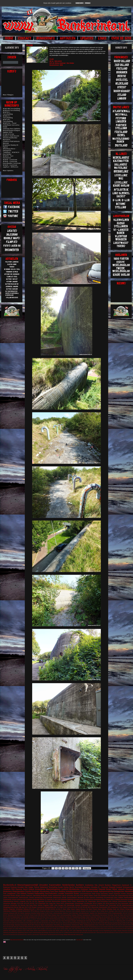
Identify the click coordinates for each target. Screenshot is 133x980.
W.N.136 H (102, 925)
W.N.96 (54, 935)
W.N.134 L (94, 933)
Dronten (131, 899)
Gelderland (44, 887)
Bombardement (94, 927)
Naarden (78, 905)
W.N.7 (38, 935)
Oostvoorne (26, 911)
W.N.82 (80, 907)
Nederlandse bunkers (73, 885)
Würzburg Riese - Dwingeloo (10, 150)
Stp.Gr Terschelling (76, 887)
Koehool (50, 931)
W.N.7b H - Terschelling (8, 113)
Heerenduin (125, 903)
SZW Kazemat (87, 891)
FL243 (47, 913)
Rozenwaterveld (13, 897)
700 (89, 927)
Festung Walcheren (60, 911)
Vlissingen (129, 889)
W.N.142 (75, 907)
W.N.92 (32, 903)
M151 (62, 903)
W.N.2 (131, 933)
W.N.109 (12, 923)
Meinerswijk (71, 905)
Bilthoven (37, 911)
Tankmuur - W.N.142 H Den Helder (11, 153)
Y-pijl (22, 917)
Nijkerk (42, 925)
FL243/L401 (26, 915)
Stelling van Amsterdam (104, 917)
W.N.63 (114, 929)
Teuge (117, 917)
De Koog (116, 919)
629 (99, 923)
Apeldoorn (28, 913)
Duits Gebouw (113, 901)
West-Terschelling (102, 901)
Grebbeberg (99, 897)
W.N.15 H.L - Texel (10, 123)
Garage (61, 905)
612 (77, 919)
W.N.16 (126, 915)
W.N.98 (119, 905)
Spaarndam (93, 917)
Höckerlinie (7, 903)
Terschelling (53, 887)
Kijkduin (6, 909)
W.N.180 (76, 895)
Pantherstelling (128, 897)
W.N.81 (53, 909)
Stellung (26, 909)
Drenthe (28, 891)
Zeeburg (78, 935)
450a (10, 931)
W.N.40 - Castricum (10, 165)
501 (24, 899)
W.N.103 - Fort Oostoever (8, 157)
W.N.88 (50, 935)
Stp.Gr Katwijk (53, 929)
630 (109, 907)
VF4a (79, 929)
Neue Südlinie (119, 897)
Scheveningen (79, 903)
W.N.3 (102, 929)
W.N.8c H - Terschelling (8, 117)
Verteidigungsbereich (73, 891)
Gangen (34, 907)
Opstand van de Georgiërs (88, 911)
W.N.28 (5, 917)
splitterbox (6, 931)
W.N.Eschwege (60, 935)
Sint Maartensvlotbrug (101, 913)
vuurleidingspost (70, 919)
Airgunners (14, 931)
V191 (73, 929)
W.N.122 (23, 923)
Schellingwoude (81, 921)
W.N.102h (6, 923)
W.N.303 (70, 923)
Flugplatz (46, 905)
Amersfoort (69, 893)
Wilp (74, 935)
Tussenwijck (123, 917)
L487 (71, 931)
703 (36, 903)
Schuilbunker (88, 903)
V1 (54, 899)
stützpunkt (12, 913)
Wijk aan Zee (23, 907)
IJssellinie (7, 889)
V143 (57, 933)
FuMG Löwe (54, 905)
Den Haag (49, 903)
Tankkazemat (75, 925)
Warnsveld (11, 915)
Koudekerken (19, 921)
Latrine (5, 897)
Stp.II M (113, 917)
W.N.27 (35, 919)
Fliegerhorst (116, 885)
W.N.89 (48, 927)
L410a (65, 931)
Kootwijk (5, 929)
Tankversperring (123, 895)
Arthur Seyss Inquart (73, 909)
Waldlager (62, 927)
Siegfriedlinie (81, 901)
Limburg (20, 911)
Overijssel (84, 889)
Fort (5, 893)
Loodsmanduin (44, 921)
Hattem (104, 909)
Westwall (80, 897)
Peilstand (79, 915)
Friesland (30, 893)
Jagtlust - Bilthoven (11, 167)
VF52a (110, 913)
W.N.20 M (6, 935)
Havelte (64, 897)
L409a (61, 931)
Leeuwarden (41, 907)
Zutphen (100, 903)
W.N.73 (113, 899)
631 (79, 919)
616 (15, 915)
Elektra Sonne (50, 911)
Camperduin (114, 907)
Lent (13, 929)
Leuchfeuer (36, 921)
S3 (97, 905)
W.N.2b (131, 895)
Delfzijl (38, 913)
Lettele (17, 929)
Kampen (16, 901)
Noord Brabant (52, 915)
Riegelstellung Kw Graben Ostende (113, 931)
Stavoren (27, 933)
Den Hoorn (46, 917)
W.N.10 (13, 919)
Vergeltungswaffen (117, 913)
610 (97, 923)
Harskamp (18, 925)
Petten (74, 901)
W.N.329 (58, 899)
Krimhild (10, 929)
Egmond (92, 897)
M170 (42, 915)
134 (33, 901)
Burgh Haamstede (102, 894)
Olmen (69, 901)
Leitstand (14, 911)
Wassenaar (95, 907)
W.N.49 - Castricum (10, 160)
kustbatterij (32, 917)
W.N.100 (131, 921)
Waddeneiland (16, 917)
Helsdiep (110, 909)
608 (16, 913)
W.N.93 (10, 917)
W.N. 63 (125, 921)
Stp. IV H (57, 907)
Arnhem (123, 894)
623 (41, 917)
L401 (24, 921)
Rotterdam (125, 931)
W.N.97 (5, 915)
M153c (20, 929)
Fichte (51, 913)
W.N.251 (15, 935)
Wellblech (68, 927)
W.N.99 (57, 927)
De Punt (118, 903)
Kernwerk (77, 899)
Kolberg (12, 921)
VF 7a (63, 933)
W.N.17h (6, 927)
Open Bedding (60, 891)
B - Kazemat (103, 887)
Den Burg (29, 905)
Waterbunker (57, 897)
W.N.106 (84, 933)
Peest (63, 921)
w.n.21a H (59, 909)
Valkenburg (119, 921)
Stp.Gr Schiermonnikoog (35, 933)
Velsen (9, 919)
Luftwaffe (78, 911)
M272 (33, 925)
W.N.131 (48, 923)
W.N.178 (131, 925)
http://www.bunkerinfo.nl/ (17, 940)
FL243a (123, 923)
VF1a (128, 917)
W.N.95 (52, 919)
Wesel (79, 923)
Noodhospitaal (49, 925)
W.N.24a (11, 935)
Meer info (80, 3)
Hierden (36, 931)
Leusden (61, 893)
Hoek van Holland (119, 909)
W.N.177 (123, 933)
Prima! (88, 3)
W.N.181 (11, 927)
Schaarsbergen (69, 903)
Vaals (5, 919)
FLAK (120, 907)
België (98, 919)
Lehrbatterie (29, 921)
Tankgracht (102, 921)
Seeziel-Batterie (72, 897)
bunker (76, 893)
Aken (64, 909)
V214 (60, 933)
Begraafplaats (91, 919)
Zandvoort (125, 885)
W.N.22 (22, 927)
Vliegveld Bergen (105, 889)
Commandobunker (85, 894)
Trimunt (69, 907)
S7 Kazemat (49, 899)
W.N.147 (125, 913)
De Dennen (22, 905)
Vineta (71, 933)
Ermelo (43, 913)
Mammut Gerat (67, 913)
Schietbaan (19, 909)
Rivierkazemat (88, 899)
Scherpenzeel (128, 887)
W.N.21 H (29, 919)
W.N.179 (127, 933)
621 (36, 901)
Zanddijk (26, 917)
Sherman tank (104, 905)
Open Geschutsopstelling (64, 915)
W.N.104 (75, 933)
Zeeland (119, 887)
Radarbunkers (57, 895)
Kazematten (55, 885)
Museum (38, 925)
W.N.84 (131, 911)
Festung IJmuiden (17, 887)
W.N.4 (106, 929)
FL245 (128, 923)
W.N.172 (118, 933)
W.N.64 (34, 935)
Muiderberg (7, 891)
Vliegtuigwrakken (18, 891)
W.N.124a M (30, 923)
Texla (115, 915)
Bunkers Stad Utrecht (11, 136)
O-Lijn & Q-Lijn (8, 134)
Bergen (18, 895)
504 (83, 927)
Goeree (23, 895)
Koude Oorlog (63, 887)
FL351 (24, 931)
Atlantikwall (129, 891)
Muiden (13, 895)
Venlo (116, 911)
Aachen (22, 913)
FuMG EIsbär (30, 931)
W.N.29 (27, 927)
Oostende (30, 929)
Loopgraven (11, 893)
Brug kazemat (110, 903)
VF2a (131, 917)
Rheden (35, 929)
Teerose (107, 921)
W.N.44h (36, 927)
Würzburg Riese (85, 923)
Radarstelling (39, 893)
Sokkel (88, 917)
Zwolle (96, 895)
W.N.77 (47, 919)
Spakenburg (21, 933)
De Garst (89, 909)
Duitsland (104, 895)
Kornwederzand (109, 897)
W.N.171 (113, 933)
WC (86, 901)
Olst (116, 895)
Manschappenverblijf (28, 885)
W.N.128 (36, 923)
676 (82, 919)
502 (99, 895)
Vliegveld (112, 887)
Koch (73, 911)
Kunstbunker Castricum (12, 163)
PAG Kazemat (17, 889)
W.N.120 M (40, 909)
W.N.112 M (17, 923)
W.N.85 (85, 907)
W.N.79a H (42, 927)
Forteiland (29, 899)
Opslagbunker (119, 891)
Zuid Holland (21, 893)
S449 (39, 929)
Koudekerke (61, 917)
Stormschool (104, 915)
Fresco (95, 909)
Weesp (16, 907)
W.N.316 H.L (41, 919)
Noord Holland (29, 889)
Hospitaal (64, 901)
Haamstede (6, 921)
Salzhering (6, 933)
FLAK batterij (84, 895)
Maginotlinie (79, 931)
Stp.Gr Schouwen (68, 895)
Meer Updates (8, 170)
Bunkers (108, 885)
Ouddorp (74, 915)
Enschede (48, 901)
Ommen (101, 931)
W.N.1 (97, 925)
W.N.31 (31, 927)
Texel (52, 891)
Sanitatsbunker (87, 915)
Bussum (83, 909)
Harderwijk (36, 899)
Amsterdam (14, 905)
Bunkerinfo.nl (10, 885)
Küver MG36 (56, 931)
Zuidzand (6, 913)
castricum (20, 899)
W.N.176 (126, 911)
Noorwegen (96, 931)
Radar (94, 894)
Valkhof (67, 933)
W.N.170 (115, 925)
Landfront (65, 889)
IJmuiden (43, 885)
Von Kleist (120, 915)
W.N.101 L (33, 909)
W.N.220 (27, 903)
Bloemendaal (56, 901)
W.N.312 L (25, 935)
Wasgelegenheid (8, 907)
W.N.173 (120, 925)
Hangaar (130, 901)
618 (85, 927)
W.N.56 (110, 929)
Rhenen (42, 899)
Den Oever (56, 903)
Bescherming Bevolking (114, 923)
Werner (63, 919)
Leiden (74, 931)
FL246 (29, 907)
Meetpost (25, 929)
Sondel (47, 929)
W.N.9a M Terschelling (11, 110)
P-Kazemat (92, 905)
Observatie (75, 913)
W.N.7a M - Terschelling (8, 120)
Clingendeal (42, 903)
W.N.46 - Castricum (10, 161)
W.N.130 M (42, 923)
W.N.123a (20, 903)
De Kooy (101, 927)
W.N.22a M (98, 929)
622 (104, 903)
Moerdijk (85, 931)
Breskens (20, 931)
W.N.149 (121, 911)
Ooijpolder (12, 909)
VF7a (32, 911)
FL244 (126, 919)
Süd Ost (29, 901)
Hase (99, 909)
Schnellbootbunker (84, 913)
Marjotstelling (49, 907)
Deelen (50, 895)
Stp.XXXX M (52, 933)
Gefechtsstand (122, 901)
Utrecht (101, 885)
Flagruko (125, 907)
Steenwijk (89, 921)
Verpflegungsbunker (89, 925)
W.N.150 (104, 933)
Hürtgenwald (129, 909)
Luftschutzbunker (58, 913)
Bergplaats (44, 895)
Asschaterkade (48, 897)
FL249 (116, 927)
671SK (102, 923)
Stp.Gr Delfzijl (100, 911)
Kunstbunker (69, 917)
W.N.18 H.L (59, 923)
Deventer (106, 927)
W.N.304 (20, 935)
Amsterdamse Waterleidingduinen (48, 889)
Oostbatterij (85, 905)
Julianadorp (7, 911)
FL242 (51, 917)
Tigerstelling (36, 895)
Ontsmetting (57, 925)
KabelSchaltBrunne (43, 931)
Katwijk (96, 891)
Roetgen (83, 917)
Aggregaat (41, 901)
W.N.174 (92, 929)
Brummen (19, 915)
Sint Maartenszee (13, 933)
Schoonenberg (67, 925)
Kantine (55, 917)
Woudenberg (45, 891)
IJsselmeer (117, 894)
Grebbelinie (89, 885)
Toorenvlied (112, 905)
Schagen (74, 921)
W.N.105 (79, 933)
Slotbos (91, 895)
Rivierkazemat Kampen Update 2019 (11, 131)
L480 (68, 931)
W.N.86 (75, 923)
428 (94, 923)
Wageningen (92, 901)
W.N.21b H (17, 927)
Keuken (131, 907)
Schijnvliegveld (95, 915)
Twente (108, 899)
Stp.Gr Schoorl (61, 929)
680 (87, 927)
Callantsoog (110, 919)
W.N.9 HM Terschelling (11, 109)
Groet (36, 915)
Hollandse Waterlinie (67, 899)
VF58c (83, 929)
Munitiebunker (74, 889)
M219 (46, 915)
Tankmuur (29, 895)
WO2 (126, 929)
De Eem (86, 897)
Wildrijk (65, 935)
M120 (29, 925)
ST (62, 925)
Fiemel (32, 915)
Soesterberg (97, 899)
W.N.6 (95, 903)
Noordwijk (90, 931)
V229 (76, 929)
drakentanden (103, 907)
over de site (79, 940)
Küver (82, 899)
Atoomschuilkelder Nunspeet (10, 139)
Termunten (111, 915)
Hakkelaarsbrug (8, 901)
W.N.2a (65, 923)
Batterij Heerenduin (122, 899)
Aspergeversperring (106, 891)
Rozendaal (130, 931)
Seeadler (43, 929)
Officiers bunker (56, 921)
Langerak (22, 901)
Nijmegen (14, 903)
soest (82, 935)
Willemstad (70, 935)
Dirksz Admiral (38, 905)
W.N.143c (87, 929)
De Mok (122, 919)
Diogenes (43, 911)
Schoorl (14, 899)
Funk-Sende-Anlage (9, 925)
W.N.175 (125, 925)
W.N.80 (42, 935)
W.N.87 (46, 935)
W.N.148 (23, 919)
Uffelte (81, 925)
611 (36, 917)
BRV (106, 923)
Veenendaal (93, 889)
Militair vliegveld (118, 889)
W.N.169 (109, 933)
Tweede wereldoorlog (36, 897)
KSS (65, 905)
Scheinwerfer (7, 899)
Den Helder (29, 887)
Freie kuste (111, 895)
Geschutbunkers (51, 893)
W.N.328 (47, 909)
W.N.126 (89, 933)
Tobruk (37, 887)
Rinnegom (68, 921)
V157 (70, 929)
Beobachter (103, 919)
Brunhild (34, 913)
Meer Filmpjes (8, 95)
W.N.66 (118, 929)
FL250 (119, 927)
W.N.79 (122, 929)
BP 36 (85, 919)
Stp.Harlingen (45, 933)
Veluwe (111, 894)
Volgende (87, 868)
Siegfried (92, 913)
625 (19, 913)
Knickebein (24, 925)
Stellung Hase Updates (12, 129)
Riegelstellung (77, 917)
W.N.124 (18, 919)
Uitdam (67, 929)
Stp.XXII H (95, 921)
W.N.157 (53, 923)
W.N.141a (99, 933)
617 (39, 917)
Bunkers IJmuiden (91, 887)
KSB (39, 915)
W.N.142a (109, 925)
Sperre (103, 899)
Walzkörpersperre (128, 905)
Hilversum (69, 911)
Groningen (36, 891)
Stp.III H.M (63, 907)
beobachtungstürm (76, 927)
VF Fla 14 (113, 921)
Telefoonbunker (24, 897)
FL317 (123, 927)
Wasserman (57, 919)
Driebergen (111, 927)
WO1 (89, 907)
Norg (50, 921)
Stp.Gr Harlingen (109, 911)
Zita (92, 923)
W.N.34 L (30, 935)
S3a (96, 885)
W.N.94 (52, 927)
